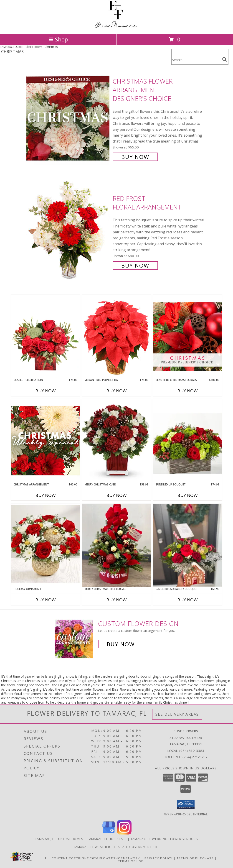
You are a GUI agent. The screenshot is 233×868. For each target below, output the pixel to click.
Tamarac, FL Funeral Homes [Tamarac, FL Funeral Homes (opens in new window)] (59, 839)
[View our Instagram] (124, 833)
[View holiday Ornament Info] (46, 545)
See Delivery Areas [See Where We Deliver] (177, 714)
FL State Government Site (137, 847)
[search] (225, 59)
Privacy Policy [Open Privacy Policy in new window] (158, 858)
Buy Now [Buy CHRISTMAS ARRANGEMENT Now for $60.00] (46, 495)
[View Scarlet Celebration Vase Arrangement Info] (46, 336)
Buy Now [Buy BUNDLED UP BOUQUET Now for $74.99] (187, 495)
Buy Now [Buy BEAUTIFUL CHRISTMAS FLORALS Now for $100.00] (187, 391)
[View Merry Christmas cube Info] (116, 441)
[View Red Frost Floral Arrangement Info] (68, 231)
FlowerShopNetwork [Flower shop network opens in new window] (120, 858)
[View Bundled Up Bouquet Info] (187, 441)
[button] (186, 804)
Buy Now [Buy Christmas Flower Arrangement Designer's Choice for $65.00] (135, 157)
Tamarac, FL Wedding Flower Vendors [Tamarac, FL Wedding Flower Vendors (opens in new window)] (164, 839)
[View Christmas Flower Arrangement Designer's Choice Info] (68, 119)
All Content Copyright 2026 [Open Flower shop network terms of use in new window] (71, 858)
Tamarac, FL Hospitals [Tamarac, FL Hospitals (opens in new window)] (107, 839)
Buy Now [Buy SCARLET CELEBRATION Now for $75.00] (46, 391)
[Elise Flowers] (116, 27)
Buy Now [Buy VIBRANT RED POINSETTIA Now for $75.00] (116, 391)
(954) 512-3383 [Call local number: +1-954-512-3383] (192, 751)
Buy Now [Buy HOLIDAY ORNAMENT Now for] (46, 600)
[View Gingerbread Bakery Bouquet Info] (187, 545)
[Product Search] (196, 60)
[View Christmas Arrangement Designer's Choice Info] (46, 441)
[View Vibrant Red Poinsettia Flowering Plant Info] (116, 336)
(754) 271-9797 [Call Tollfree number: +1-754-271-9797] (195, 757)
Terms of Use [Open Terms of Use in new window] (131, 861)
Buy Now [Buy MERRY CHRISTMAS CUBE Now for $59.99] (116, 495)
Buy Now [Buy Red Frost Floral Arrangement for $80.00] (135, 265)
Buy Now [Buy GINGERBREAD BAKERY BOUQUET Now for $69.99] (187, 600)
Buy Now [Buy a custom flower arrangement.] (121, 644)
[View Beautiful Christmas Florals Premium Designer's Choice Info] (187, 336)
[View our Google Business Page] (109, 833)
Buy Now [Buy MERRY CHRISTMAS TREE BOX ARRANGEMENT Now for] (116, 600)
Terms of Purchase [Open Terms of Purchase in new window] (195, 858)
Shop (58, 39)
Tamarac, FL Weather (92, 847)
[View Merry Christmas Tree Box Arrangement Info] (116, 545)
